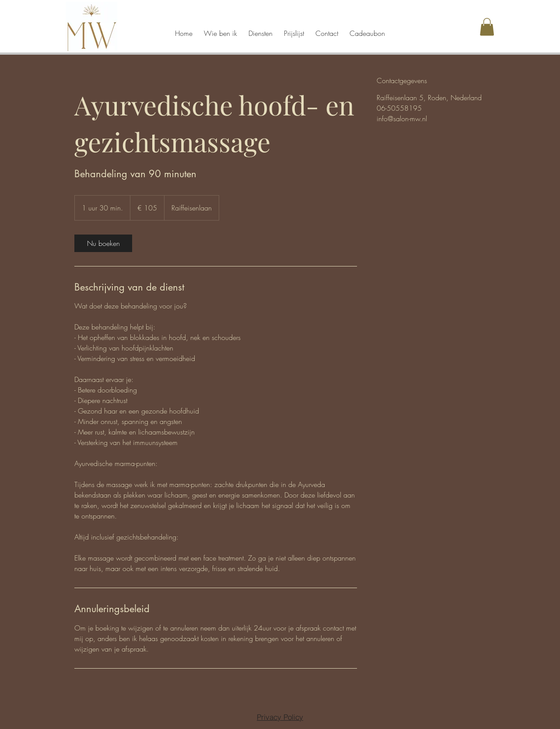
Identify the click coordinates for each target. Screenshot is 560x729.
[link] (103, 243)
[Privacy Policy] (280, 717)
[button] (487, 27)
